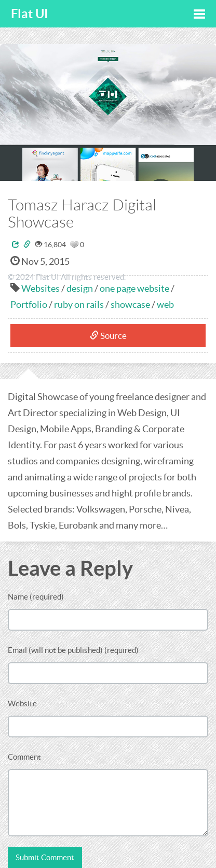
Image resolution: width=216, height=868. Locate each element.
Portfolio (29, 304)
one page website (134, 288)
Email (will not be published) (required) (73, 650)
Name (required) (36, 597)
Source (108, 336)
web (165, 304)
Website (22, 703)
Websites (40, 288)
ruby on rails (79, 304)
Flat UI (30, 14)
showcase (130, 304)
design (80, 288)
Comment (24, 757)
